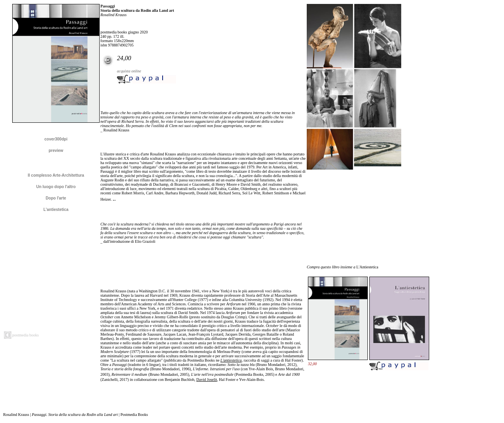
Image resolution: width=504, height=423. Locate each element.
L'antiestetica (231, 360)
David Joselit (207, 380)
